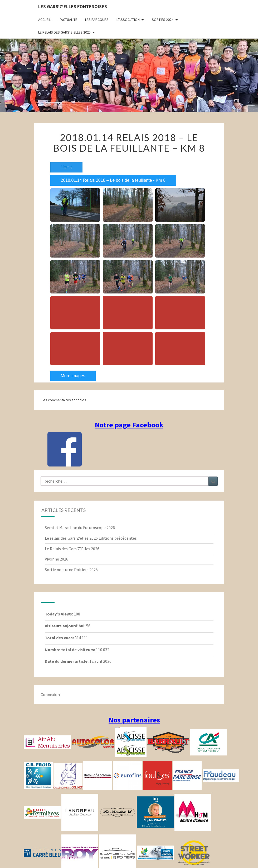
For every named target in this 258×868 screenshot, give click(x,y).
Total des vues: (60, 638)
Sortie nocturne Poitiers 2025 (71, 570)
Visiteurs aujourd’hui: (65, 626)
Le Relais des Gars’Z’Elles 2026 (72, 549)
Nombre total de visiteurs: (70, 650)
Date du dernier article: (67, 661)
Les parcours (97, 20)
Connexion (50, 694)
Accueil (45, 20)
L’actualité (68, 20)
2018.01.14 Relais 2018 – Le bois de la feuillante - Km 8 (113, 180)
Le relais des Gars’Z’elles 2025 (64, 32)
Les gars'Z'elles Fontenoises (73, 6)
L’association (128, 20)
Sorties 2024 (163, 20)
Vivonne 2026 (57, 559)
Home (67, 167)
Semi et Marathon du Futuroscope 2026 (80, 528)
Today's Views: (59, 614)
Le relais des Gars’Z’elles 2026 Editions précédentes (91, 538)
